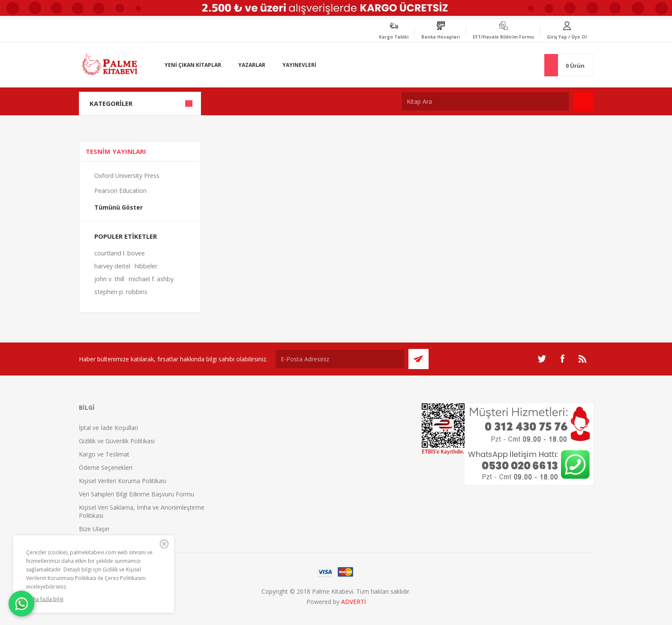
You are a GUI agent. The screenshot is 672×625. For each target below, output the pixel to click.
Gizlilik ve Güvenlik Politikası (117, 441)
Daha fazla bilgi (45, 599)
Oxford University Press (127, 176)
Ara (583, 101)
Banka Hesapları (441, 37)
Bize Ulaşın (94, 529)
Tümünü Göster (118, 207)
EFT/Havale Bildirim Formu (503, 37)
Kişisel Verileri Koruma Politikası (123, 481)
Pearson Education (120, 191)
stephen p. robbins (121, 292)
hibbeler (146, 266)
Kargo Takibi (394, 37)
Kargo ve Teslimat (104, 454)
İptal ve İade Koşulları (108, 428)
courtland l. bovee (120, 253)
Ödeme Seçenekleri (106, 467)
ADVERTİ (354, 602)
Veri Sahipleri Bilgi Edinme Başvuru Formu (136, 494)
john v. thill (109, 279)
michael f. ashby (151, 279)
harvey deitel (112, 266)
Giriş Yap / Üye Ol (567, 37)
